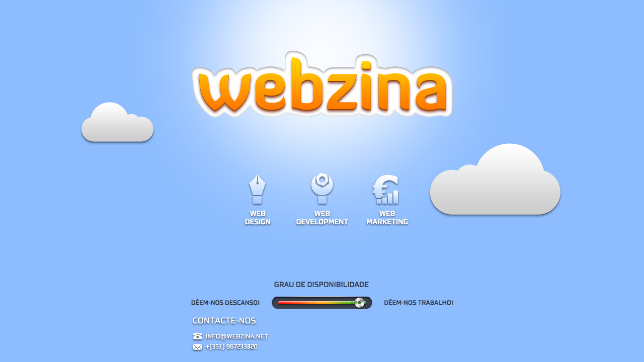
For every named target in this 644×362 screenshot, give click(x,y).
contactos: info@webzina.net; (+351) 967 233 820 (322, 339)
